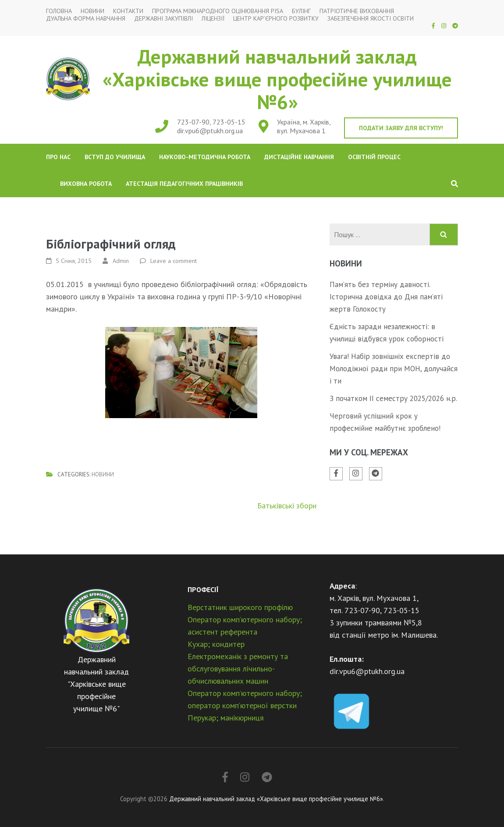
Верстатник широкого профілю (240, 607)
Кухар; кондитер (216, 644)
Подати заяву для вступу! (401, 128)
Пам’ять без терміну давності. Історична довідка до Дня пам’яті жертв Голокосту (386, 297)
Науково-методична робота (205, 157)
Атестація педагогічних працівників (184, 184)
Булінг (301, 11)
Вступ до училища (115, 157)
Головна (59, 11)
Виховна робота (86, 184)
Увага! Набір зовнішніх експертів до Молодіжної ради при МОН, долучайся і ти (394, 369)
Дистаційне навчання (299, 157)
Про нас (58, 157)
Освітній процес (374, 157)
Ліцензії (213, 19)
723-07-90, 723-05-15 (211, 122)
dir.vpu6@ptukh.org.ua (210, 131)
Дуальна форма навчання (86, 19)
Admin (121, 261)
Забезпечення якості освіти (371, 19)
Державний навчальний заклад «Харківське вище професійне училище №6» (277, 79)
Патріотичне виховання (357, 11)
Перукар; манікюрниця (226, 718)
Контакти (128, 11)
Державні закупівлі (163, 19)
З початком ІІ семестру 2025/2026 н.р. (393, 398)
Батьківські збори (287, 506)
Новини (92, 11)
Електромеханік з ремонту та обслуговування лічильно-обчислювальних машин (238, 669)
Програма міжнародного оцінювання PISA (218, 11)
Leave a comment (174, 261)
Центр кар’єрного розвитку (276, 19)
